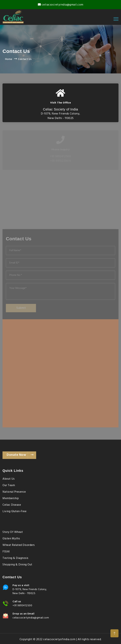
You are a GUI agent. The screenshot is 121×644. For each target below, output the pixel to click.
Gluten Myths (11, 539)
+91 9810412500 (22, 606)
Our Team (9, 485)
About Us (9, 479)
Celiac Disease (12, 505)
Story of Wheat (13, 532)
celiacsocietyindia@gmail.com (63, 5)
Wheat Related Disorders (19, 545)
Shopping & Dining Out (17, 565)
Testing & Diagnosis (15, 558)
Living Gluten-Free (14, 511)
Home (9, 59)
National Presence (14, 492)
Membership (11, 498)
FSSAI (6, 552)
